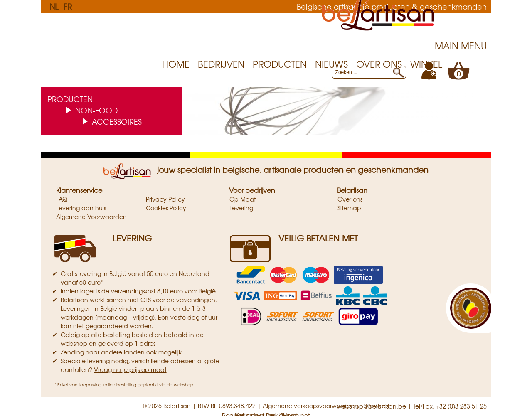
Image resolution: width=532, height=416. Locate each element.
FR (68, 6)
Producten (280, 64)
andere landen (123, 352)
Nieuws (331, 64)
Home (176, 64)
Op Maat (243, 199)
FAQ (62, 199)
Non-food (96, 110)
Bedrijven (221, 64)
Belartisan (352, 190)
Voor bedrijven (252, 190)
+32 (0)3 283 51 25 (461, 406)
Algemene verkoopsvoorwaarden (310, 406)
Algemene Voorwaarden (91, 217)
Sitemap (349, 208)
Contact (377, 406)
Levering (241, 208)
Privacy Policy (165, 199)
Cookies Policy (166, 208)
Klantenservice (79, 190)
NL (54, 6)
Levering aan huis (81, 208)
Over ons (379, 64)
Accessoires (117, 121)
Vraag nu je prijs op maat (130, 369)
